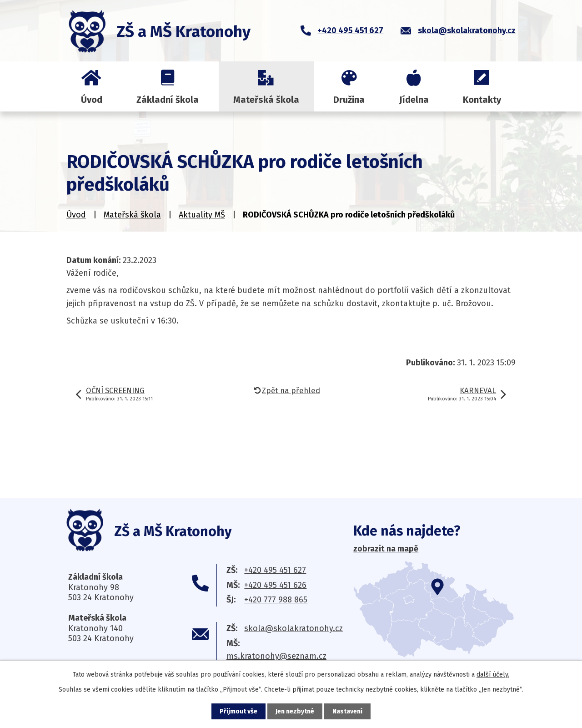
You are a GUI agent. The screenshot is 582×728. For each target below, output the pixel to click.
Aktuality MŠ (202, 215)
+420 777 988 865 (276, 600)
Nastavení (347, 711)
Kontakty (482, 100)
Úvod (92, 100)
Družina (349, 100)
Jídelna (414, 100)
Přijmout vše (238, 711)
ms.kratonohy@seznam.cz (276, 656)
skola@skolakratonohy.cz (294, 628)
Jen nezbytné (295, 711)
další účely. (493, 675)
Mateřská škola (266, 100)
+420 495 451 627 (275, 570)
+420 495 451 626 (275, 585)
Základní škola (168, 100)
